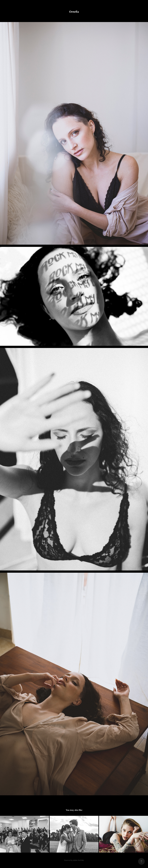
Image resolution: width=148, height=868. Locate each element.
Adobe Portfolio (78, 860)
